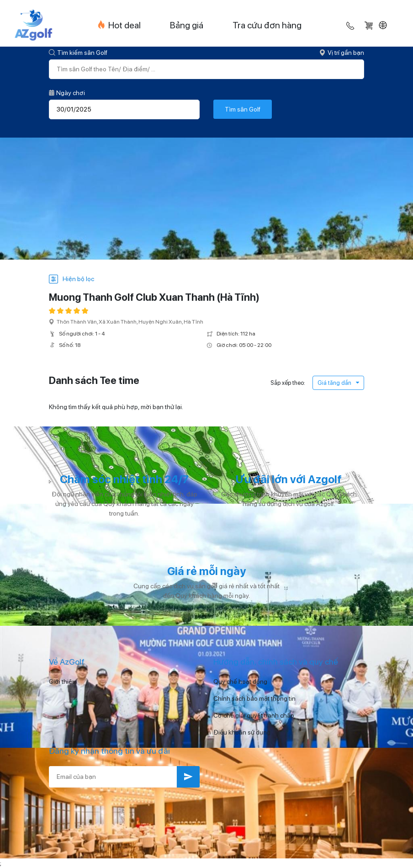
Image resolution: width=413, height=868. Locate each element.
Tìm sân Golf (243, 109)
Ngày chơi (67, 93)
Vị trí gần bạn (342, 53)
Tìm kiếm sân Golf (78, 53)
